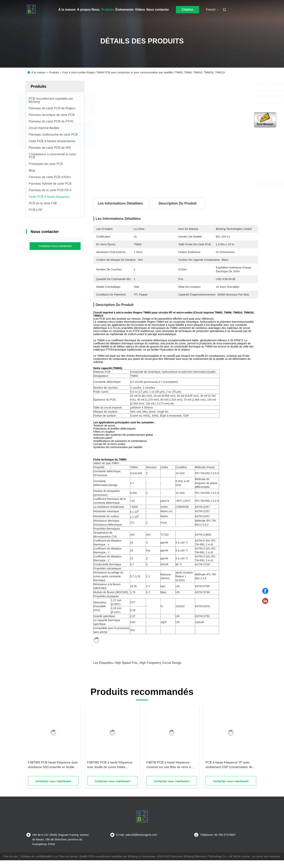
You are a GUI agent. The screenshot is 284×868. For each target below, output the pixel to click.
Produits (108, 10)
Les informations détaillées (120, 203)
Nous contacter (158, 10)
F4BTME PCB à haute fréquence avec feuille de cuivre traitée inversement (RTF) (110, 765)
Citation (188, 10)
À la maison (67, 10)
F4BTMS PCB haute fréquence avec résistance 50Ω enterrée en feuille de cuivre (53, 765)
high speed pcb (126, 663)
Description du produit (177, 203)
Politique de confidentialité (36, 856)
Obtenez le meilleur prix (202, 185)
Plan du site (10, 856)
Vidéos (140, 10)
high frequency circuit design (161, 663)
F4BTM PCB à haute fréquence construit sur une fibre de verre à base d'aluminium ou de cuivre (169, 765)
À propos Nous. (89, 10)
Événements (125, 10)
